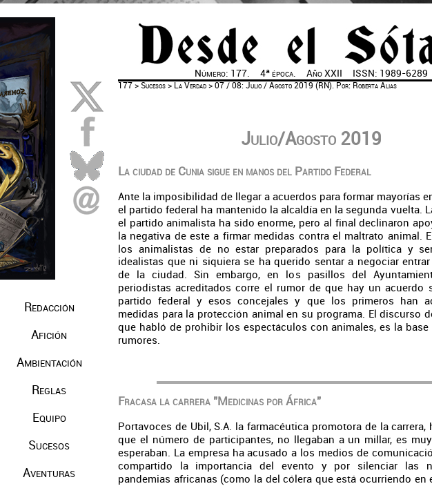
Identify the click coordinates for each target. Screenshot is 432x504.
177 (125, 86)
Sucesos (153, 86)
